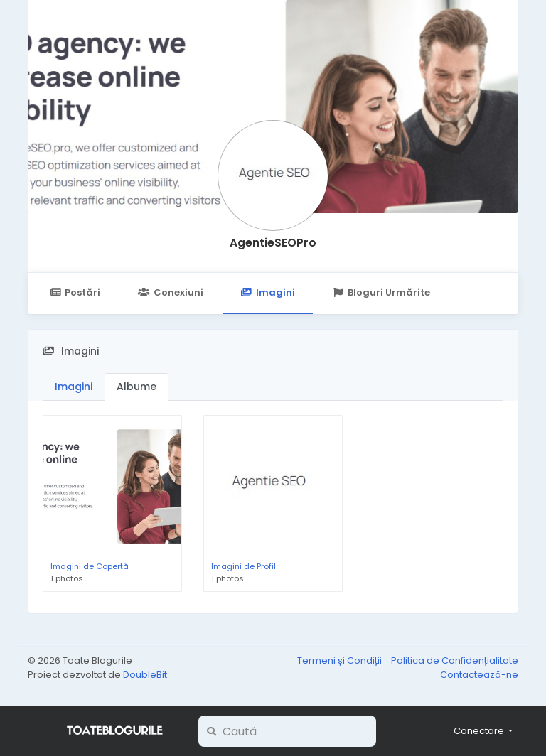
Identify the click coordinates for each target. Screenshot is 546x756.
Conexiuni (170, 292)
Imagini (268, 292)
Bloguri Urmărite (381, 292)
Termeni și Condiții (341, 660)
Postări (75, 292)
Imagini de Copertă (90, 566)
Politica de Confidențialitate (455, 660)
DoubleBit (145, 675)
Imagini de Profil (243, 566)
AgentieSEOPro (273, 243)
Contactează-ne (479, 675)
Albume (136, 387)
